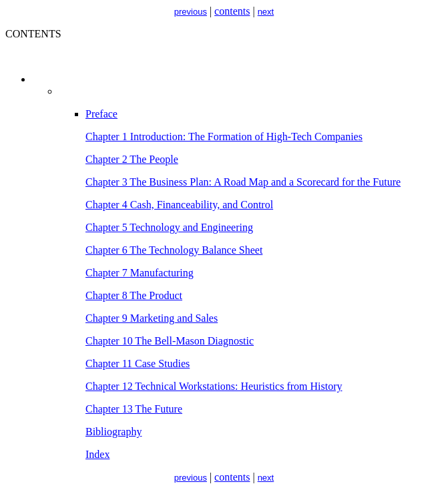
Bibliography (114, 432)
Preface (101, 114)
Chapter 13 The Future (134, 409)
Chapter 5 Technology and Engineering (169, 227)
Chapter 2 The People (132, 159)
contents (232, 11)
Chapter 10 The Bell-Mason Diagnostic (170, 341)
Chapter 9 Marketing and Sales (152, 318)
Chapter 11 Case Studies (138, 363)
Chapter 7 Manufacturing (140, 273)
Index (97, 454)
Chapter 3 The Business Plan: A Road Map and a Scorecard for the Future (243, 182)
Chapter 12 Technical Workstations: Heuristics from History (214, 386)
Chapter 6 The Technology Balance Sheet (174, 250)
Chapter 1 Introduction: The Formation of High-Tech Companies (224, 137)
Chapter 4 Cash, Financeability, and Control (179, 205)
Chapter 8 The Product (134, 295)
